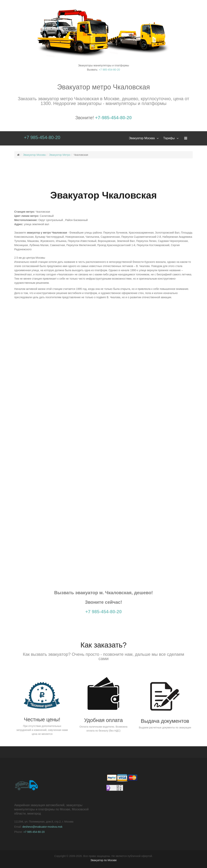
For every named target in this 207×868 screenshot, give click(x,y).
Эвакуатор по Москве (104, 860)
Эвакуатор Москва (142, 138)
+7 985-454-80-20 (109, 70)
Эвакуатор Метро (60, 155)
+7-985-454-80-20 (113, 118)
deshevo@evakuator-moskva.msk (42, 827)
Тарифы (169, 138)
